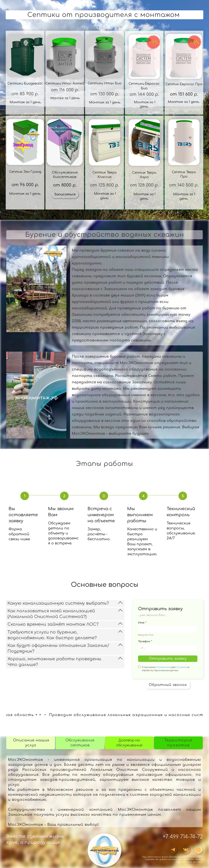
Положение (162, 667)
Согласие (181, 667)
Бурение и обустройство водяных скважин (105, 235)
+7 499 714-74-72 (183, 837)
